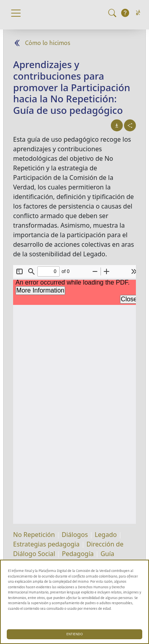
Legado (106, 535)
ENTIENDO (74, 634)
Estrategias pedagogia (46, 544)
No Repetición (34, 535)
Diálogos (75, 535)
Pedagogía (78, 554)
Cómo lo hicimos (48, 43)
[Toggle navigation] (16, 13)
